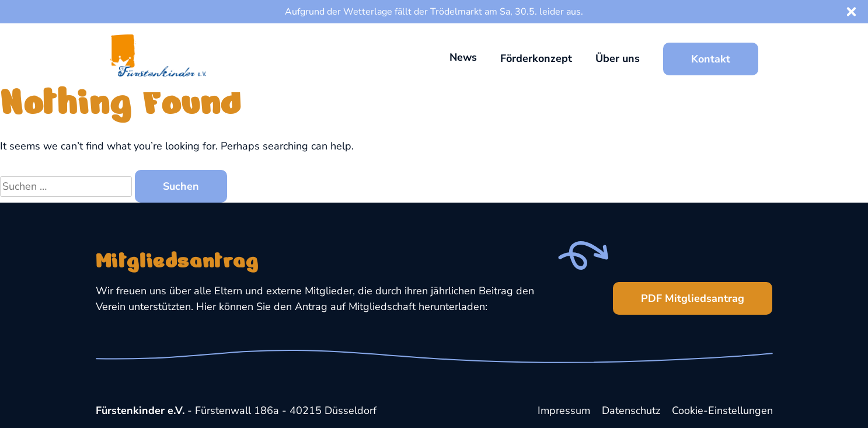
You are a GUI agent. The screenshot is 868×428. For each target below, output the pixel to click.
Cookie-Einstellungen (722, 410)
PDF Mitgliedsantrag (679, 294)
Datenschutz (631, 410)
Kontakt (711, 59)
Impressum (564, 410)
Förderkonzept (536, 58)
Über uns (618, 58)
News (463, 57)
